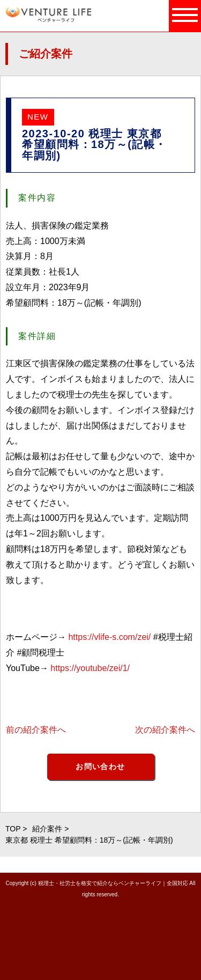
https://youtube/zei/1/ (90, 668)
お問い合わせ (100, 767)
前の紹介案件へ (36, 730)
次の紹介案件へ (165, 730)
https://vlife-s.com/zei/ (109, 637)
